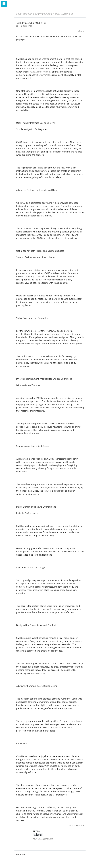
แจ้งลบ (81, 31)
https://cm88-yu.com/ (40, 72)
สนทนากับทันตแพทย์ (43, 14)
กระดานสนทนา (24, 14)
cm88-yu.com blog (64, 14)
